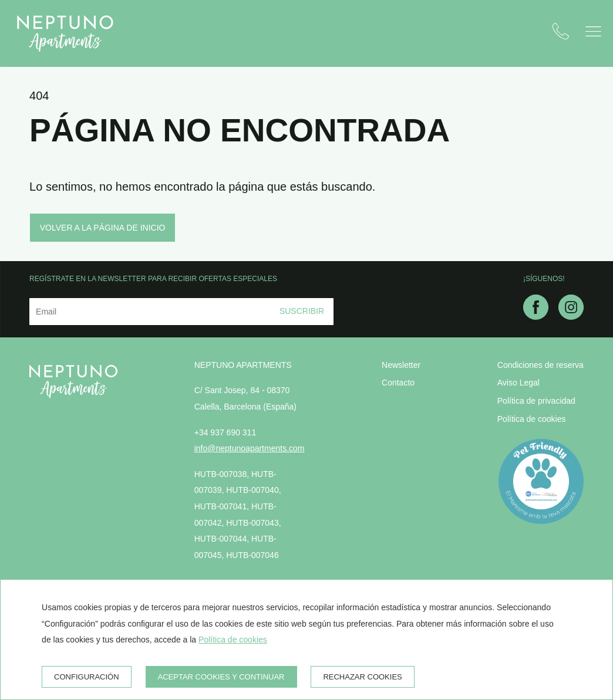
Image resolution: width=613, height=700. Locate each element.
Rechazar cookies (362, 677)
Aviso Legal (518, 383)
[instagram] (571, 316)
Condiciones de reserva (540, 365)
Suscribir (302, 311)
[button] (593, 31)
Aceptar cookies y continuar (221, 677)
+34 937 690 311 (225, 432)
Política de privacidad (536, 401)
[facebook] (536, 316)
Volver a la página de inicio (103, 228)
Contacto (398, 383)
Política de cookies (532, 419)
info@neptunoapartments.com (250, 448)
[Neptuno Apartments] (65, 33)
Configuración (87, 677)
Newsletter (401, 365)
